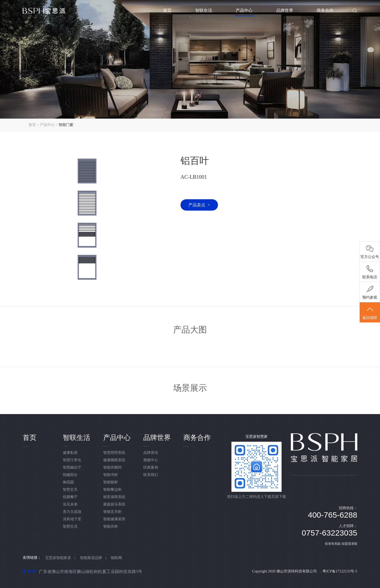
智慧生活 (70, 526)
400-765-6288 (333, 515)
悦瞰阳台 (70, 475)
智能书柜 (111, 475)
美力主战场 (72, 512)
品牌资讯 (151, 453)
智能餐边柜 (112, 490)
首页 (167, 10)
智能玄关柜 (112, 512)
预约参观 (370, 298)
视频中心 (151, 460)
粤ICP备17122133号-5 (340, 571)
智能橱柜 (111, 482)
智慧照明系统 (114, 453)
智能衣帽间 (112, 467)
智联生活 (204, 10)
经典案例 (151, 467)
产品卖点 (199, 205)
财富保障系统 (114, 497)
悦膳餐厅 (70, 497)
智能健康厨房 (114, 519)
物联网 (116, 558)
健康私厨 (70, 453)
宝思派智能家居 (58, 558)
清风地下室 (72, 519)
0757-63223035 (329, 533)
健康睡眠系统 (114, 460)
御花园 (68, 482)
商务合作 (325, 10)
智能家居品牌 (91, 558)
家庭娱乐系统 (114, 504)
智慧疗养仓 (72, 460)
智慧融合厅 (72, 467)
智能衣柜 (111, 526)
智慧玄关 (70, 490)
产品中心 (244, 10)
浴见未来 (70, 504)
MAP (29, 571)
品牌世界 (285, 10)
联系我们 (151, 475)
